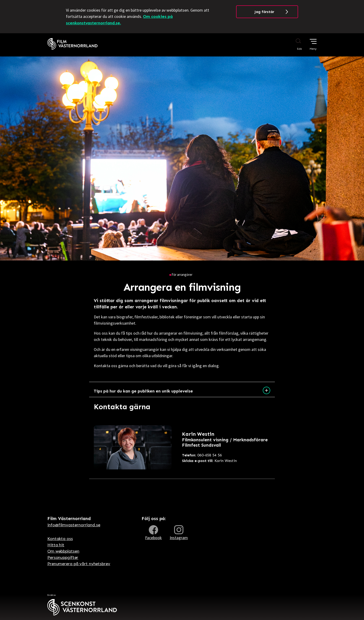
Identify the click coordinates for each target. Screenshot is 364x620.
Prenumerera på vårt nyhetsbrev (79, 564)
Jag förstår (264, 12)
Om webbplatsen (63, 551)
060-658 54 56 (202, 455)
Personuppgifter (63, 557)
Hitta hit (56, 545)
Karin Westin (209, 461)
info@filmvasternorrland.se (74, 525)
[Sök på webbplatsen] (294, 44)
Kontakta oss (60, 539)
